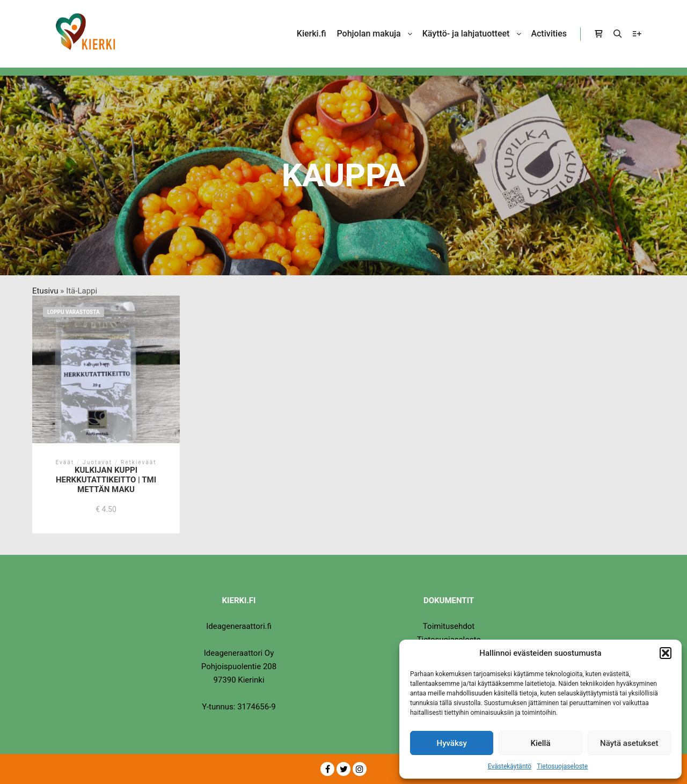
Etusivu (45, 291)
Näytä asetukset (629, 743)
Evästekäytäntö (510, 766)
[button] (666, 653)
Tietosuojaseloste (562, 766)
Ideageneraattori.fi (239, 626)
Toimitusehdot (449, 626)
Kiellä (540, 743)
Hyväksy (452, 743)
